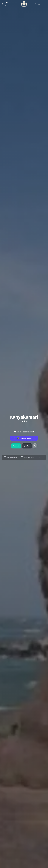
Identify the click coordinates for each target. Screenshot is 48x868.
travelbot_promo (26, 438)
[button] (2, 4)
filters (27, 446)
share (37, 4)
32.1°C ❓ (41, 457)
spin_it (16, 446)
